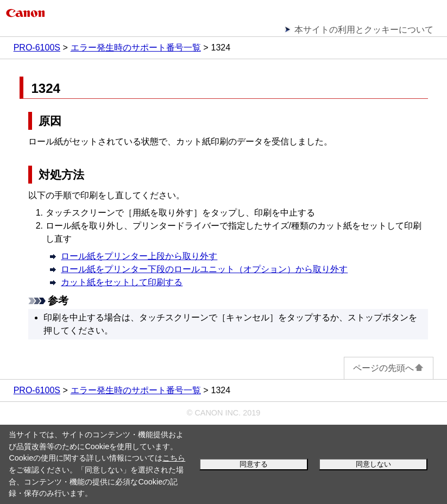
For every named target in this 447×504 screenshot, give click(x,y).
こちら (174, 458)
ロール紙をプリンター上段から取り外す (139, 256)
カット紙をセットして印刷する (122, 282)
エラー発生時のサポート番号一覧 (136, 48)
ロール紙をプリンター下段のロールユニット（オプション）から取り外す (204, 269)
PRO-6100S (37, 48)
